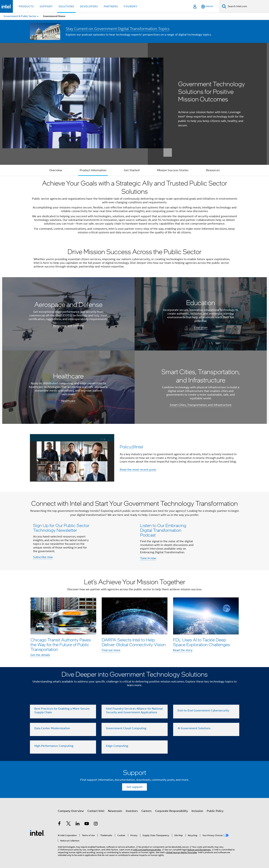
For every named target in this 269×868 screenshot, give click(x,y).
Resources (213, 170)
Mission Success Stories (173, 170)
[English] (207, 7)
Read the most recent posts (138, 470)
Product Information (93, 170)
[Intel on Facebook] (59, 824)
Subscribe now (43, 557)
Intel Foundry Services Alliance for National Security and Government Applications (134, 711)
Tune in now (148, 558)
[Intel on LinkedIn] (78, 824)
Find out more (111, 650)
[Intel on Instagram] (96, 824)
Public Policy (215, 811)
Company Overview (71, 811)
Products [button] (26, 6)
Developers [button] (89, 6)
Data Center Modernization (52, 728)
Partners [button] (111, 6)
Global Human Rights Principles (182, 852)
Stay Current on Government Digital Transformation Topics (118, 29)
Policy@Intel (131, 447)
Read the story (183, 650)
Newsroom (115, 811)
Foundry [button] (131, 6)
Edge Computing (117, 746)
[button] (135, 458)
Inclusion (197, 811)
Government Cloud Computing (126, 728)
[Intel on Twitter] (68, 824)
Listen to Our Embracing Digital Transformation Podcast (163, 530)
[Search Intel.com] (248, 6)
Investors (132, 811)
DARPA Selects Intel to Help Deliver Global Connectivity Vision (134, 642)
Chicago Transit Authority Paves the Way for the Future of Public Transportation (61, 644)
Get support (134, 787)
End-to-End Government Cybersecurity (203, 711)
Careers (146, 811)
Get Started (132, 170)
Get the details (40, 655)
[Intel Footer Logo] (37, 833)
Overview (56, 170)
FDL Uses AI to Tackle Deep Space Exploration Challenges (201, 642)
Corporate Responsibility (171, 811)
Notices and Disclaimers (199, 850)
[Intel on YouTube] (87, 824)
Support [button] (46, 6)
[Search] (224, 6)
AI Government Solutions (194, 728)
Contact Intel (96, 811)
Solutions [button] (66, 6)
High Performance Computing (54, 746)
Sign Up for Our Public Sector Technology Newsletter (61, 528)
